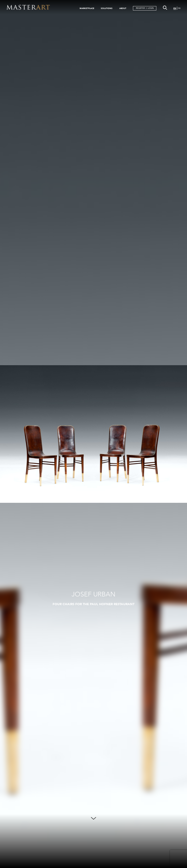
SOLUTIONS (107, 8)
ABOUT (123, 8)
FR (179, 8)
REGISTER (140, 8)
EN (175, 8)
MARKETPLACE (87, 8)
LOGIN (151, 8)
